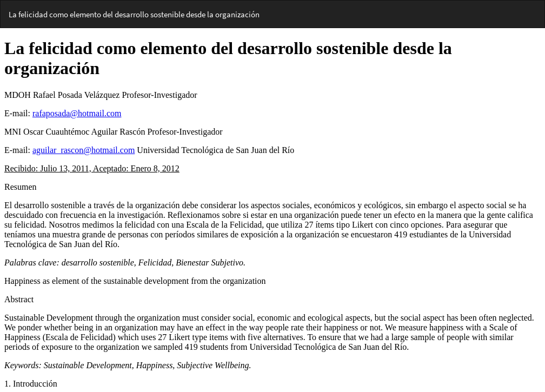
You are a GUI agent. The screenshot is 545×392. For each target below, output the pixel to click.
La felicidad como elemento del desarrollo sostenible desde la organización (134, 14)
